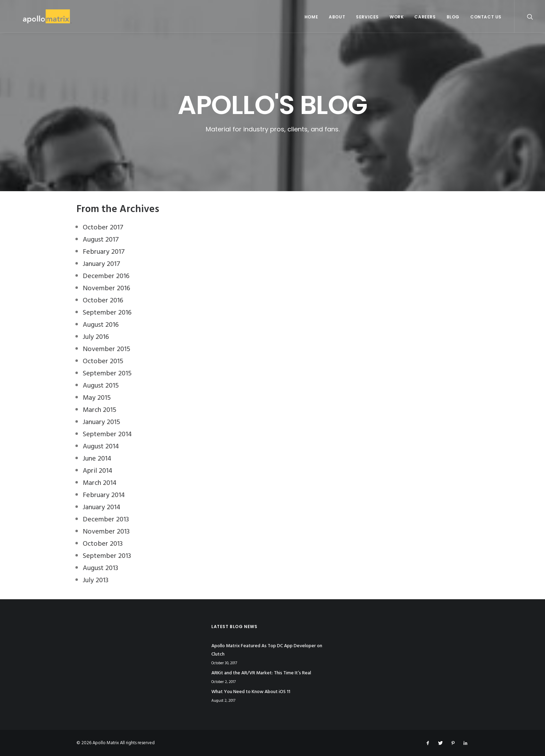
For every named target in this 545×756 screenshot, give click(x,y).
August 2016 (101, 325)
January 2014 (101, 507)
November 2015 (107, 349)
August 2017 (101, 240)
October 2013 (103, 544)
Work (397, 17)
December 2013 (106, 520)
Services (367, 17)
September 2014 (107, 434)
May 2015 (97, 398)
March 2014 (100, 483)
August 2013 (100, 568)
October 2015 (103, 361)
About (337, 17)
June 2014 (97, 459)
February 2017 (104, 252)
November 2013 (106, 532)
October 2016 (103, 301)
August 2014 (101, 447)
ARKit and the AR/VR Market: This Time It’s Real (261, 673)
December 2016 (106, 276)
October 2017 (103, 228)
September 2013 (107, 556)
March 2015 (100, 410)
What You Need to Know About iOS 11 (251, 692)
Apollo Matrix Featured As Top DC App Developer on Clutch (267, 650)
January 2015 (101, 422)
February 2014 (104, 495)
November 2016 (106, 288)
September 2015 (107, 374)
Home (311, 17)
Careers (425, 17)
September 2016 (107, 313)
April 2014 (97, 471)
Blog (453, 17)
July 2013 (96, 580)
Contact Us (486, 17)
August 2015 (101, 386)
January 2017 (101, 264)
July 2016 (96, 337)
